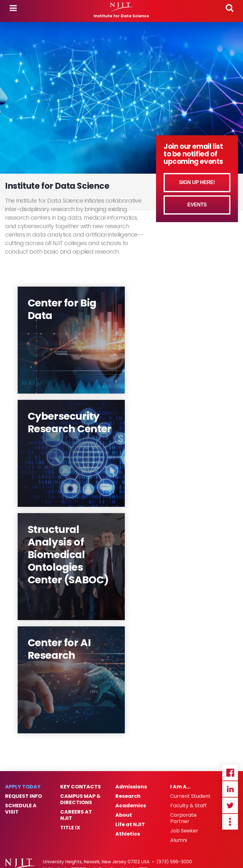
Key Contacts (81, 787)
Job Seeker (184, 831)
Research (128, 796)
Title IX (70, 828)
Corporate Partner (183, 818)
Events (197, 205)
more (230, 822)
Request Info (23, 796)
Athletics (128, 834)
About (124, 815)
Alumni (179, 840)
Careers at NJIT (76, 815)
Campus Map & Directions (80, 799)
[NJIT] (121, 8)
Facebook (230, 773)
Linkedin (230, 789)
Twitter (230, 805)
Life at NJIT (130, 825)
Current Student (190, 796)
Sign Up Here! (197, 182)
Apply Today (23, 787)
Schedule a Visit (21, 809)
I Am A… (180, 787)
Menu (13, 8)
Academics (131, 806)
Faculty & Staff (188, 806)
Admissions (131, 787)
